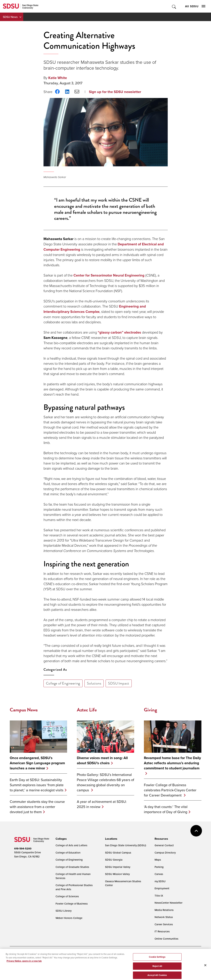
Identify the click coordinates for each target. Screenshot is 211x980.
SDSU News (10, 17)
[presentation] (61, 839)
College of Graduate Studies (72, 867)
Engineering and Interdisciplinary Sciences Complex (95, 309)
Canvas (159, 874)
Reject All (157, 970)
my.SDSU (160, 881)
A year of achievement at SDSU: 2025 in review (102, 804)
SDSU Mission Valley (117, 874)
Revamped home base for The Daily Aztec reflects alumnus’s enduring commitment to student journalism (172, 763)
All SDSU (195, 6)
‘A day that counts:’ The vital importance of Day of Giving (166, 809)
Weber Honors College (69, 918)
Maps (158, 860)
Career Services (164, 924)
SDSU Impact (119, 683)
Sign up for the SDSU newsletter (115, 92)
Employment (162, 888)
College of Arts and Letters (71, 845)
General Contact (164, 845)
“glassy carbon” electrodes (119, 332)
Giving (150, 710)
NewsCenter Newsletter (168, 903)
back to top (196, 831)
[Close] (205, 969)
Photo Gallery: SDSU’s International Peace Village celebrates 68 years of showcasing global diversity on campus (105, 782)
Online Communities (166, 939)
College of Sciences (67, 896)
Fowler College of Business (72, 904)
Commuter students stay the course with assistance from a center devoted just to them (37, 807)
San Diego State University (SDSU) (126, 845)
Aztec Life (87, 710)
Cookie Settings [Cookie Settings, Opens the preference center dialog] (157, 961)
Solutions (94, 683)
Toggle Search (174, 6)
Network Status (164, 917)
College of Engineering (63, 683)
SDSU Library (64, 911)
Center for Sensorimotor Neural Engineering (109, 275)
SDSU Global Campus (118, 853)
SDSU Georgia (114, 860)
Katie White (58, 78)
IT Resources (162, 931)
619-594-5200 (23, 849)
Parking (159, 867)
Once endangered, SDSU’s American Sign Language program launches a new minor (37, 763)
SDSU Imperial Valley (118, 867)
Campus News (24, 710)
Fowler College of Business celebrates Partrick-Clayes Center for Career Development (170, 790)
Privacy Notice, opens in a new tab (24, 965)
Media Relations (164, 910)
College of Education (68, 853)
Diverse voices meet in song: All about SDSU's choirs (102, 761)
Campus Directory (165, 853)
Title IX (159, 896)
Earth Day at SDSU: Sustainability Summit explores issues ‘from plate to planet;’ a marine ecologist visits (37, 785)
